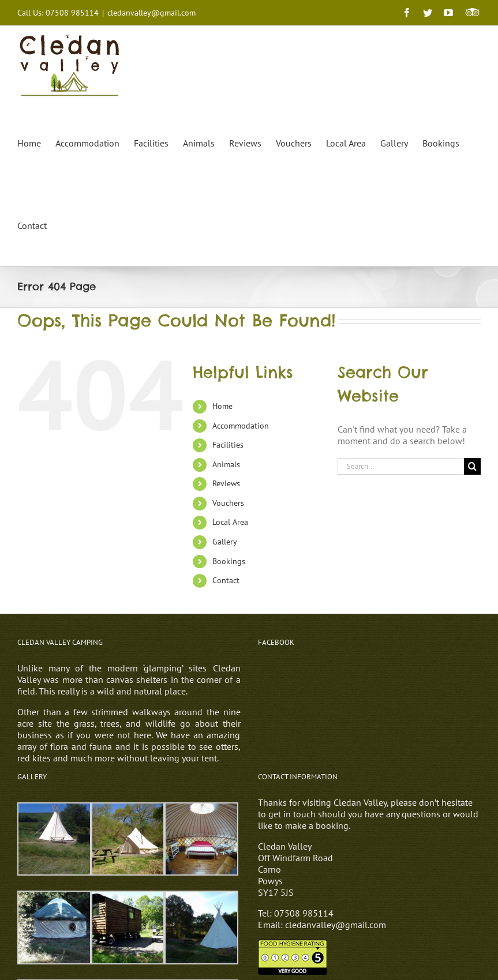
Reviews (226, 483)
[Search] (472, 466)
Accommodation (241, 426)
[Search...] (401, 466)
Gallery (225, 542)
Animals (226, 464)
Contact (226, 580)
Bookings (229, 561)
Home (222, 406)
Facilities (228, 445)
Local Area (230, 522)
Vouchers (228, 503)
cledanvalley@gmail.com (151, 13)
